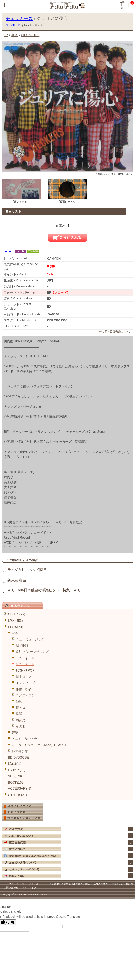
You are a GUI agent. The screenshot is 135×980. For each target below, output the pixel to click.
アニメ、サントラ (25, 739)
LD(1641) (15, 764)
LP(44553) (15, 621)
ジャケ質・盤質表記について (114, 331)
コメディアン (25, 695)
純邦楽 (21, 720)
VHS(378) (15, 776)
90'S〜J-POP (25, 670)
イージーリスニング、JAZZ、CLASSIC (40, 745)
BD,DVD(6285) (19, 757)
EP (6, 35)
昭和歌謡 (22, 645)
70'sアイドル (25, 658)
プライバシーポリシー (34, 884)
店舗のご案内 (101, 884)
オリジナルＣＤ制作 (122, 884)
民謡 (19, 714)
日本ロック (24, 677)
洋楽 (15, 733)
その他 (21, 726)
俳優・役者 (24, 689)
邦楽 (15, 633)
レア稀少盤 (20, 751)
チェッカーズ (19, 18)
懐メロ (21, 708)
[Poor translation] (11, 922)
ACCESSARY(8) (20, 789)
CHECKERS (13, 25)
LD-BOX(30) (17, 770)
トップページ (11, 884)
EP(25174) (16, 627)
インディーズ (25, 683)
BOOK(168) (16, 782)
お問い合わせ (11, 888)
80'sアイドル (25, 664)
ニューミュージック (30, 639)
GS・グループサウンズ (32, 652)
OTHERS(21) (17, 795)
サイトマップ (29, 888)
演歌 (19, 702)
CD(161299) (17, 614)
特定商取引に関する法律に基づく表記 (70, 884)
